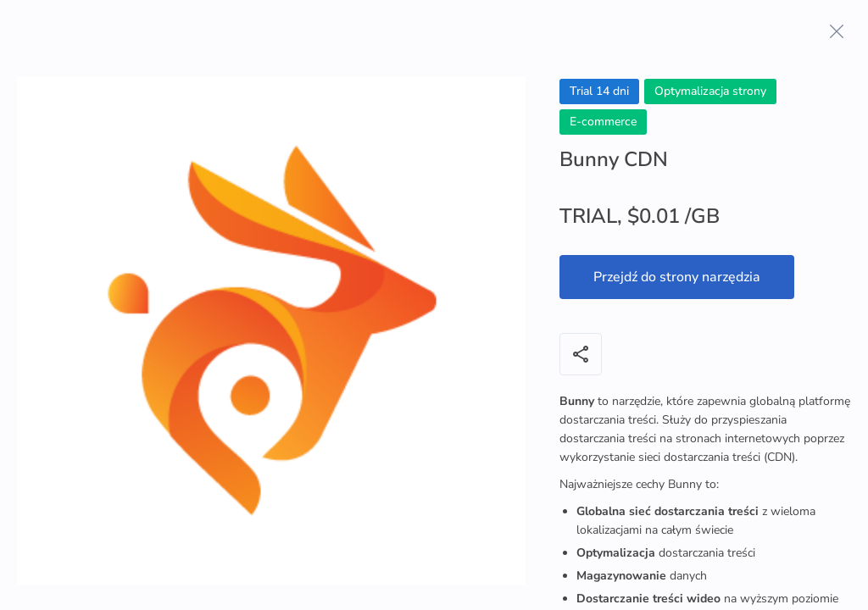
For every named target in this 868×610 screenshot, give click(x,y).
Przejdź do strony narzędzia (677, 277)
